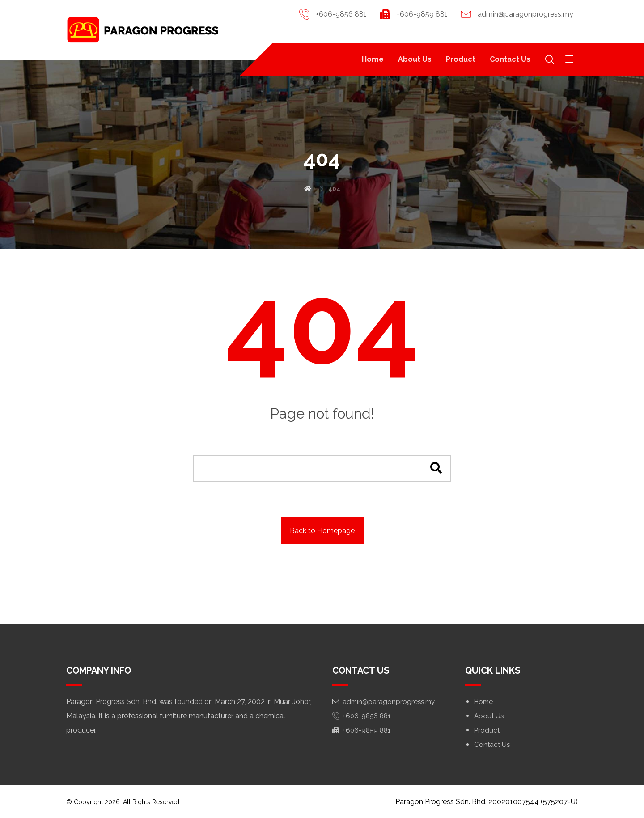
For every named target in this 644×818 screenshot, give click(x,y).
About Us (489, 716)
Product (487, 730)
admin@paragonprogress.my (383, 702)
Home (483, 702)
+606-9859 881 (361, 730)
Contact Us (492, 745)
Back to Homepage (322, 531)
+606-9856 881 (361, 716)
